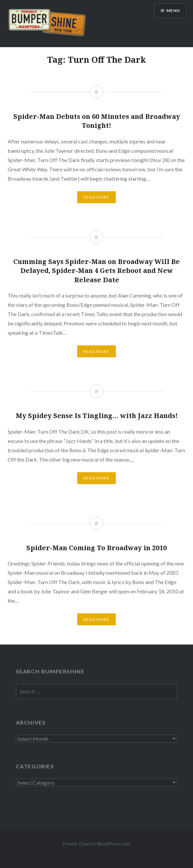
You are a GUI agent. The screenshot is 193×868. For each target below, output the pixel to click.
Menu (173, 10)
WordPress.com (113, 844)
